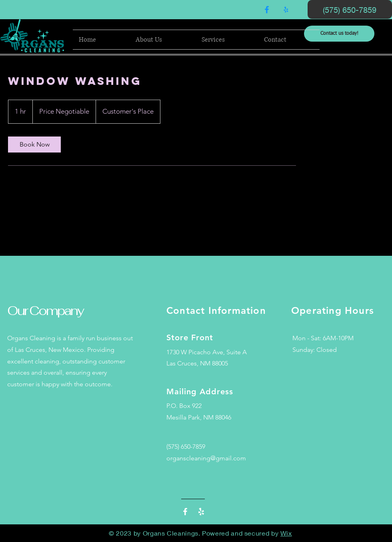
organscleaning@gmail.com (206, 458)
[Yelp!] (286, 10)
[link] (34, 145)
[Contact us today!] (339, 34)
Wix (286, 533)
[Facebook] (267, 10)
